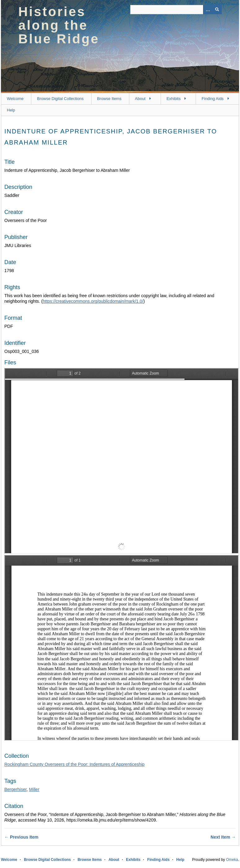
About (140, 99)
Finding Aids (213, 99)
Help (11, 110)
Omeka (232, 860)
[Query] (176, 10)
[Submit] (217, 10)
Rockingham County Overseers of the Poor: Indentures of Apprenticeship (74, 764)
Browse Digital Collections (60, 99)
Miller (34, 789)
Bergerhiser (16, 789)
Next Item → (223, 837)
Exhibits (174, 99)
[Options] (208, 10)
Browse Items (109, 99)
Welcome (15, 99)
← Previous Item (21, 837)
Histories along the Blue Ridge (59, 25)
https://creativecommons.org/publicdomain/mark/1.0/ (93, 301)
